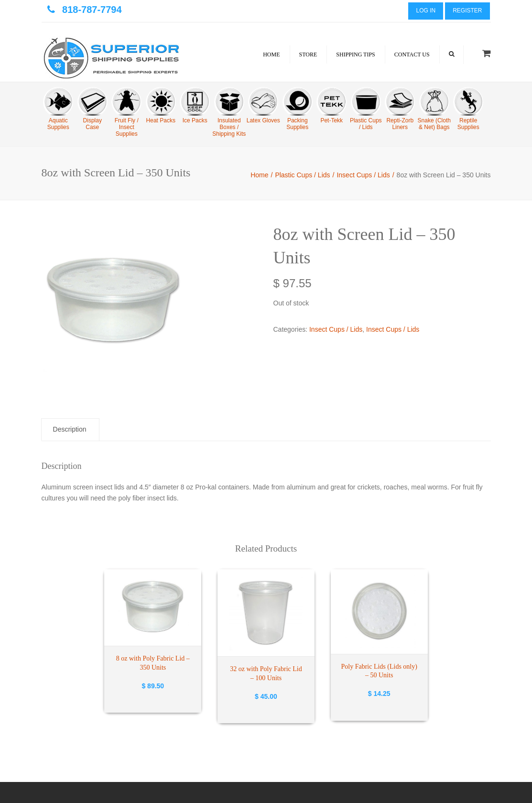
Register (467, 11)
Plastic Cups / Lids (302, 175)
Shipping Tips (355, 54)
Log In (426, 11)
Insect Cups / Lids (363, 175)
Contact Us (412, 54)
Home (271, 54)
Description (70, 429)
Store (308, 54)
